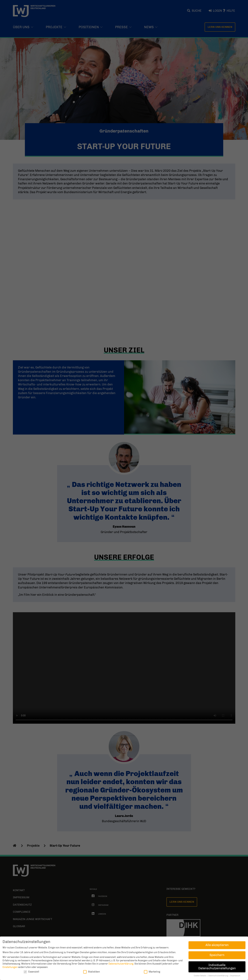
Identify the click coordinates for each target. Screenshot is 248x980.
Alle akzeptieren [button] (217, 945)
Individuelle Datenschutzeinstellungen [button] (217, 967)
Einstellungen (10, 967)
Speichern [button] (217, 955)
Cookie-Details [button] (200, 976)
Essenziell (31, 972)
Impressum (235, 976)
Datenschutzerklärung (121, 964)
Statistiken (92, 972)
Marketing (152, 972)
